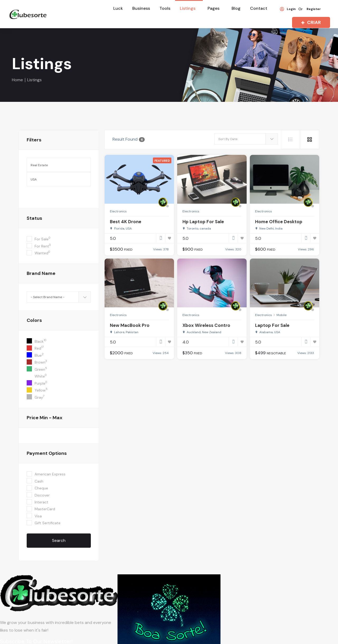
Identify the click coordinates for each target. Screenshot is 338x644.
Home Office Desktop (279, 222)
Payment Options (47, 453)
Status (34, 218)
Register (314, 9)
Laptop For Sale (272, 325)
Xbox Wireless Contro (206, 325)
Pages (213, 8)
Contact (259, 8)
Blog (236, 8)
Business (141, 8)
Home (17, 80)
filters (34, 140)
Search (59, 540)
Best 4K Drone (126, 222)
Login (288, 9)
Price (44, 418)
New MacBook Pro (130, 325)
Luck (118, 8)
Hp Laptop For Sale (203, 222)
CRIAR (310, 22)
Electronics (118, 211)
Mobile (281, 315)
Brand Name (41, 273)
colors (34, 320)
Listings (188, 8)
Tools (165, 8)
